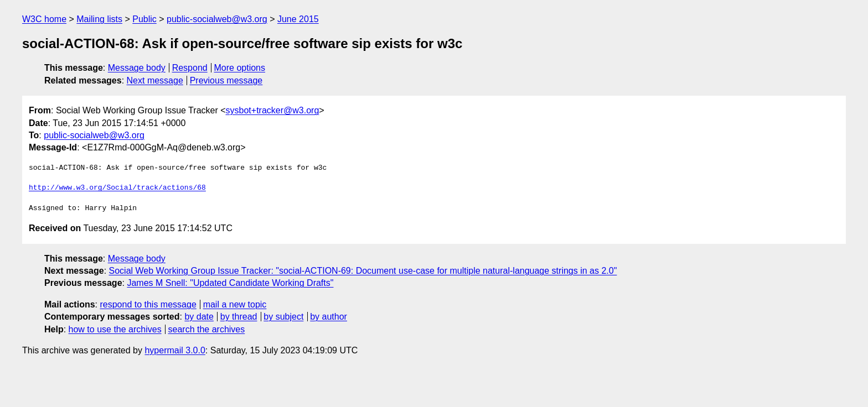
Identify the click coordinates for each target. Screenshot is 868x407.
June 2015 (298, 19)
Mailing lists (99, 19)
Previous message (226, 80)
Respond (190, 68)
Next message (155, 80)
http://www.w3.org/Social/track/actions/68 (117, 188)
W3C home (44, 19)
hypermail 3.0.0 (175, 350)
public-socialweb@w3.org (217, 19)
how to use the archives (115, 329)
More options (240, 68)
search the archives (207, 329)
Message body (137, 68)
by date (199, 317)
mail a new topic (235, 304)
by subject (283, 317)
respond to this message (148, 304)
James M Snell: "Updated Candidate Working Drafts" (230, 283)
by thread (239, 317)
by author (329, 317)
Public (144, 19)
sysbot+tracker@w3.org (273, 110)
